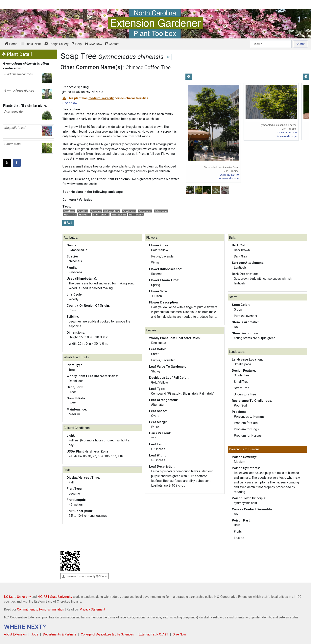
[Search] (271, 44)
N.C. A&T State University (55, 597)
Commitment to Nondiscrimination (41, 609)
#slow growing (161, 211)
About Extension (15, 634)
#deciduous (69, 211)
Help (77, 44)
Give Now (94, 44)
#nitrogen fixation (101, 215)
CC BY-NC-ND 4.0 (229, 175)
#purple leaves (145, 211)
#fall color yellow (136, 215)
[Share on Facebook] (17, 163)
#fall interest (85, 215)
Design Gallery (56, 44)
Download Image (229, 178)
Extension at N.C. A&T (153, 634)
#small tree (83, 211)
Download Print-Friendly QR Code (85, 576)
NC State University (17, 597)
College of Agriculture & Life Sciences (107, 634)
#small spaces (129, 211)
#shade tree (96, 211)
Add (68, 223)
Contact (112, 44)
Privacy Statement (92, 609)
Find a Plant (31, 44)
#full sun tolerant (112, 211)
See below (70, 103)
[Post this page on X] (7, 163)
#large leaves (70, 215)
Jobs (35, 634)
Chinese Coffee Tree (148, 67)
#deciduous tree (119, 215)
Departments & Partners (60, 634)
